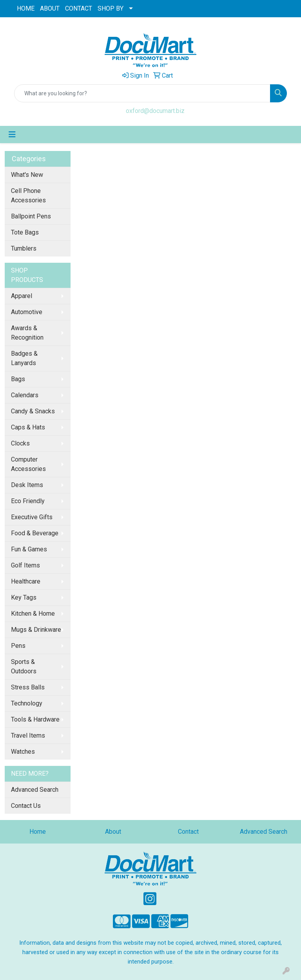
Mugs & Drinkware (36, 630)
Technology (27, 703)
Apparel (22, 296)
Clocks (20, 443)
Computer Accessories (28, 464)
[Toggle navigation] (12, 135)
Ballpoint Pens (31, 216)
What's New (27, 175)
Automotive (27, 312)
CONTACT (79, 8)
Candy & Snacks (33, 411)
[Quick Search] (142, 93)
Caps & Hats (28, 427)
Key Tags (24, 597)
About (113, 832)
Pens (18, 646)
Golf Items (25, 565)
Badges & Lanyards (24, 358)
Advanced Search (35, 790)
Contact (188, 832)
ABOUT (50, 8)
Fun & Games (29, 549)
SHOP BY (111, 8)
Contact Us (26, 806)
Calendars (25, 395)
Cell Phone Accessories (28, 195)
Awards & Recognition (27, 333)
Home (38, 832)
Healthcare (26, 581)
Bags (18, 379)
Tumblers (24, 248)
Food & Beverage (35, 533)
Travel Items (28, 735)
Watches (23, 752)
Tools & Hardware (35, 719)
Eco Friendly (28, 501)
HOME (26, 8)
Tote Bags (25, 232)
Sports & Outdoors (24, 666)
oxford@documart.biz (155, 111)
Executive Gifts (32, 517)
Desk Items (27, 485)
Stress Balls (28, 687)
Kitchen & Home (33, 614)
